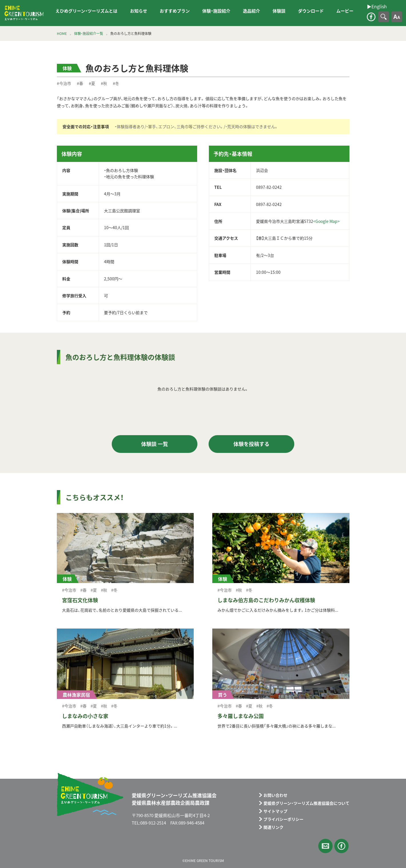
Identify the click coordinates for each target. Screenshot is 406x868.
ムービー (345, 11)
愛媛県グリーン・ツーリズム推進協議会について (306, 803)
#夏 (92, 83)
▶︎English (54, 17)
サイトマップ (275, 811)
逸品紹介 (251, 11)
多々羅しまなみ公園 (241, 716)
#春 (80, 83)
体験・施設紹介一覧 (89, 33)
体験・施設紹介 (216, 11)
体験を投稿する (251, 444)
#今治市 (64, 83)
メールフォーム (325, 846)
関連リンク (273, 827)
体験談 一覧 (155, 444)
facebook (371, 17)
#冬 (116, 83)
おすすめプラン (175, 11)
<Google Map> (326, 221)
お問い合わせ (275, 795)
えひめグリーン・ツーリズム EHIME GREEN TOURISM (24, 13)
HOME (62, 33)
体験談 (279, 11)
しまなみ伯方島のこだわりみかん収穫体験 (266, 600)
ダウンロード (311, 11)
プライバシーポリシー (283, 819)
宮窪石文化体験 (80, 600)
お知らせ (139, 11)
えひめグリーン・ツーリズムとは (86, 11)
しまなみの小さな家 (85, 716)
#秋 (104, 83)
